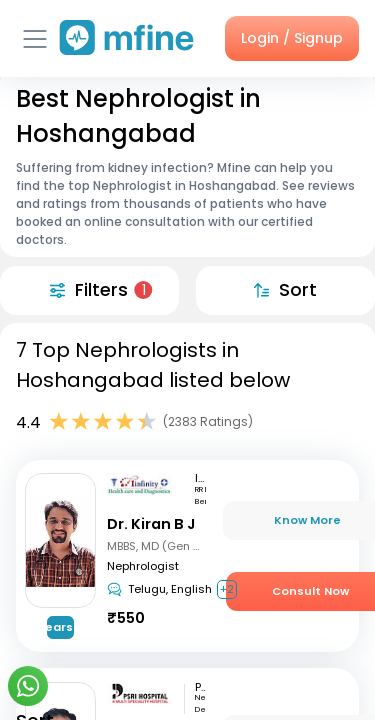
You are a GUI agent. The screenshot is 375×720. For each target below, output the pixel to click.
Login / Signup (292, 38)
